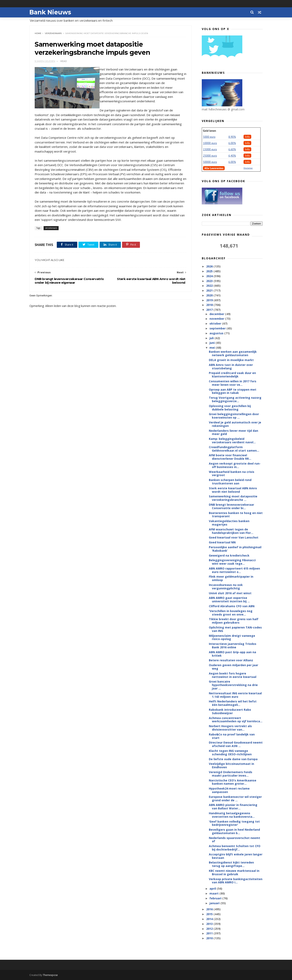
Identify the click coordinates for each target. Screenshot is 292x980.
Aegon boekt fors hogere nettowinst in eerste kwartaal (233, 675)
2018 (210, 305)
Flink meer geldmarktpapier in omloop (231, 578)
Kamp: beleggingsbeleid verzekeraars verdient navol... (232, 440)
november (217, 319)
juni (213, 343)
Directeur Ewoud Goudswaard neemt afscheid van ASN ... (236, 744)
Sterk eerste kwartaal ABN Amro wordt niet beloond (233, 490)
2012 (210, 929)
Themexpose (50, 975)
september (218, 328)
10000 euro (210, 143)
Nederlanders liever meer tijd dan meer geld (233, 432)
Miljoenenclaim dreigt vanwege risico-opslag (232, 637)
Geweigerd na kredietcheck (229, 555)
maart (214, 893)
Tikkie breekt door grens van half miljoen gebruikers (234, 621)
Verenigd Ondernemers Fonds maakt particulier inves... (231, 774)
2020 (210, 295)
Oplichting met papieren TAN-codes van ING (235, 629)
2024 (210, 276)
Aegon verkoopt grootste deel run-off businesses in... (235, 465)
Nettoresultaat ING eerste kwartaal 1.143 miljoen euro (235, 695)
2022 (210, 286)
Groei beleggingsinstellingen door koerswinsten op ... (234, 416)
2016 (210, 909)
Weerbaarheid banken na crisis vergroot (232, 473)
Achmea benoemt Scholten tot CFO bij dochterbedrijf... (235, 848)
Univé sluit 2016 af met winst (230, 593)
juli (212, 338)
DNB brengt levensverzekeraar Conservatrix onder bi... (231, 506)
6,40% (232, 156)
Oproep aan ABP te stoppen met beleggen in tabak (233, 391)
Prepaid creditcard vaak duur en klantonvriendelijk (232, 375)
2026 (210, 266)
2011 (210, 933)
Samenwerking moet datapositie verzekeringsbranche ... (233, 498)
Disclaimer (248, 168)
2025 (210, 271)
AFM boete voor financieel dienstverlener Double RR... (230, 457)
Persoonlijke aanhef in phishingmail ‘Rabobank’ (235, 549)
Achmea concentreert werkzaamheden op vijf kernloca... (236, 720)
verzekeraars (53, 33)
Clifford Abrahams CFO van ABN (232, 606)
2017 (210, 310)
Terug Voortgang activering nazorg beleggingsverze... (235, 399)
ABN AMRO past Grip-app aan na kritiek (232, 654)
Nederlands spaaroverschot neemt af (235, 840)
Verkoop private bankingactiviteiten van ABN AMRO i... (236, 881)
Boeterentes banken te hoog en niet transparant (236, 515)
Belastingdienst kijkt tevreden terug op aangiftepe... (231, 864)
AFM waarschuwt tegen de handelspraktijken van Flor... (231, 531)
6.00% (232, 143)
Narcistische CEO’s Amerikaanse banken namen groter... (233, 782)
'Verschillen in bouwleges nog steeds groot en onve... (231, 613)
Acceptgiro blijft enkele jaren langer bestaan (236, 856)
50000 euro (210, 162)
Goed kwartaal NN (222, 542)
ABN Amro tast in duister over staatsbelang (231, 367)
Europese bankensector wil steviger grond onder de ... (235, 798)
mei (213, 348)
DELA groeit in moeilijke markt (231, 360)
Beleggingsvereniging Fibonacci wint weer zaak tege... (232, 562)
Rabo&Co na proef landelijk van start (232, 736)
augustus (217, 333)
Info (247, 137)
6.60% (232, 149)
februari (216, 898)
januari (215, 903)
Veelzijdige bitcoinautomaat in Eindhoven (231, 765)
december (217, 314)
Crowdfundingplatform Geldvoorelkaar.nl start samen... (234, 449)
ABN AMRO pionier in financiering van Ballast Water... (233, 807)
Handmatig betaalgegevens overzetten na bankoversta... (232, 815)
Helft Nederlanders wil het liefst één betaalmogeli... (233, 703)
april (213, 889)
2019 (210, 300)
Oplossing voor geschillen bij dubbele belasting (230, 408)
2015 (210, 914)
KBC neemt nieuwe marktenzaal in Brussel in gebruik (234, 872)
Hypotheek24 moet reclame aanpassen (229, 790)
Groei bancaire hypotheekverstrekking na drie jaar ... (233, 685)
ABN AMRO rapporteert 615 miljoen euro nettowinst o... (234, 570)
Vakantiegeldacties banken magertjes (229, 523)
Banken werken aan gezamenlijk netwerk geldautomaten (233, 353)
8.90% (232, 137)
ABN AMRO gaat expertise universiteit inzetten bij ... (229, 600)
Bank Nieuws (50, 12)
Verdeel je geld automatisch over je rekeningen (235, 424)
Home (38, 33)
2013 (210, 924)
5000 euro (209, 137)
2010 (210, 938)
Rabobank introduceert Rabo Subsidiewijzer (230, 711)
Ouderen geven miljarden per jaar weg (233, 667)
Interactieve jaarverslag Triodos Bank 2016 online (233, 645)
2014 (210, 919)
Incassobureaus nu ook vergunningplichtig (226, 587)
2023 (210, 281)
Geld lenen (209, 131)
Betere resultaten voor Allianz (231, 660)
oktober (216, 323)
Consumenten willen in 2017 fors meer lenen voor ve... (233, 383)
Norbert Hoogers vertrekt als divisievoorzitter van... (230, 728)
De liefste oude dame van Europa (233, 759)
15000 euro (210, 149)
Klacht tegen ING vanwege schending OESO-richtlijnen (230, 752)
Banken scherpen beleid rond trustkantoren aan (230, 482)
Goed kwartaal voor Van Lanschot (234, 537)
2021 (210, 290)
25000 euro (210, 156)
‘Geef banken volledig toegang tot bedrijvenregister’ (234, 823)
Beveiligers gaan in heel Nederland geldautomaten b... (234, 831)
